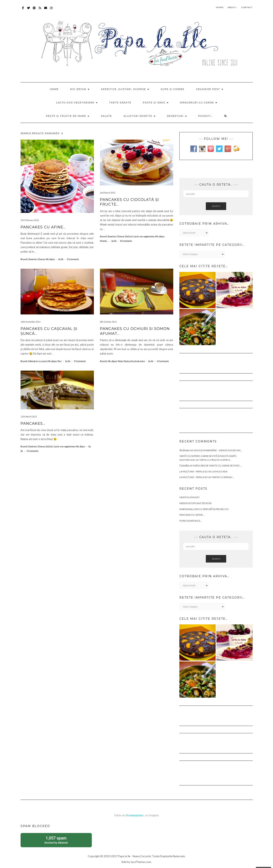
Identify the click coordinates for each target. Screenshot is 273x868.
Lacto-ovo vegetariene (77, 103)
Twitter (29, 10)
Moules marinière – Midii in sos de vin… (218, 450)
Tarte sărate (120, 103)
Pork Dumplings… (191, 521)
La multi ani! (220, 471)
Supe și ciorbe (173, 89)
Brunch (24, 259)
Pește (120, 361)
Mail (46, 10)
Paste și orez (156, 103)
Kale (124, 862)
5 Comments (32, 451)
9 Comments (80, 361)
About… (232, 7)
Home (220, 7)
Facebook (23, 10)
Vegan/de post (210, 89)
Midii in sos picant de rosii (195, 503)
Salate (106, 116)
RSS (40, 10)
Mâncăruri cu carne (198, 103)
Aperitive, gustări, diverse (125, 89)
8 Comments (126, 241)
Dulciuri (129, 236)
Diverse (41, 259)
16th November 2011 (31, 322)
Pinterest (35, 10)
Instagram (52, 10)
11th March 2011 (29, 416)
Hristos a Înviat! (190, 497)
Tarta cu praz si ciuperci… (215, 460)
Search (216, 206)
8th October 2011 (108, 322)
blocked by (56, 840)
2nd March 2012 (108, 193)
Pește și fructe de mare (68, 116)
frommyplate (135, 815)
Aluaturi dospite (139, 116)
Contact (247, 7)
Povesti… (206, 116)
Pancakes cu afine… (43, 227)
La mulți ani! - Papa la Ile (194, 471)
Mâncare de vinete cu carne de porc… (217, 466)
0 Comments (73, 259)
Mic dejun (80, 89)
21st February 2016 (30, 220)
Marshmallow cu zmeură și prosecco (204, 509)
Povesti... (104, 241)
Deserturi (177, 116)
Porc (60, 361)
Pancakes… (33, 424)
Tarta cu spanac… (223, 477)
